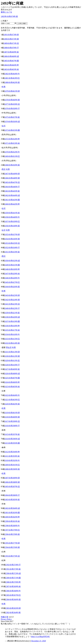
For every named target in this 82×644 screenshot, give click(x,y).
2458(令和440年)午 (12, 217)
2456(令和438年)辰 (12, 226)
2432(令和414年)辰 (12, 343)
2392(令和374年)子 (13, 565)
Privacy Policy (6, 619)
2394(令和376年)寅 (12, 547)
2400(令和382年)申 (12, 517)
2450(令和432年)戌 (12, 261)
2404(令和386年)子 (12, 495)
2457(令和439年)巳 (12, 221)
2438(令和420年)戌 (12, 317)
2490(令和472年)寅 (11, 39)
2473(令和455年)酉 (12, 130)
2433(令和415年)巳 (12, 339)
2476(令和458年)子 (12, 109)
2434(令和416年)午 (12, 334)
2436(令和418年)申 (12, 326)
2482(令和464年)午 (12, 74)
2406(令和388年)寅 (12, 482)
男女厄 (9, 348)
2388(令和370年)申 (13, 582)
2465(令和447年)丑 (12, 182)
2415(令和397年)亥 (12, 434)
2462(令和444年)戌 (12, 195)
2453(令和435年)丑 (12, 243)
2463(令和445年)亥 (12, 191)
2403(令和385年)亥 (12, 500)
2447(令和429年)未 (12, 274)
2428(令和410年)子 (12, 365)
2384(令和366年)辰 (13, 600)
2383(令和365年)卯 (13, 608)
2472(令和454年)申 (12, 139)
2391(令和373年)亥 (13, 569)
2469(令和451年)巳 (12, 156)
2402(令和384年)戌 (12, 508)
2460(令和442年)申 (12, 204)
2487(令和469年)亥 (11, 52)
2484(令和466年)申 (11, 65)
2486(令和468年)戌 (11, 56)
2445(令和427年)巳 (12, 282)
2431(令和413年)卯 (12, 352)
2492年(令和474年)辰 (9, 16)
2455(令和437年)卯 (12, 235)
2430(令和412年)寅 (12, 356)
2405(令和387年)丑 (12, 487)
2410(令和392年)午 (12, 460)
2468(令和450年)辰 (12, 165)
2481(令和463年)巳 (12, 78)
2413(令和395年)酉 (12, 443)
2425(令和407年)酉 (12, 378)
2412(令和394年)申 (12, 452)
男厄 (4, 169)
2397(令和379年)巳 (12, 530)
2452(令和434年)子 (12, 248)
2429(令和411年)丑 (12, 361)
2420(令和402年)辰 (12, 404)
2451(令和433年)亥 (12, 252)
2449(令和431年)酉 (12, 265)
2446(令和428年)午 (12, 278)
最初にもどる (6, 12)
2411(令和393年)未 (12, 456)
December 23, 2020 (38, 641)
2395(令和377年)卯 (12, 543)
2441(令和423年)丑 (12, 304)
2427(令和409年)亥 (12, 369)
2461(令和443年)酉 (12, 200)
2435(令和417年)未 (12, 330)
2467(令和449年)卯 (12, 174)
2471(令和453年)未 (12, 143)
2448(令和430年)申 (12, 269)
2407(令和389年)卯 (12, 478)
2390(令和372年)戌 (13, 573)
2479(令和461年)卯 (12, 91)
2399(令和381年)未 (12, 521)
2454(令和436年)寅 (12, 239)
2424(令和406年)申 (12, 382)
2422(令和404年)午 (12, 395)
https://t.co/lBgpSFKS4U (40, 637)
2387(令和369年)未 (13, 586)
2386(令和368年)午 (13, 591)
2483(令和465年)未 (11, 69)
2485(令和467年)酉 (11, 61)
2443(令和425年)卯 (12, 295)
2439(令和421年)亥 (12, 313)
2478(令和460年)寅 (12, 100)
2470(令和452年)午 (12, 152)
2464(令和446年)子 (12, 187)
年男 (4, 87)
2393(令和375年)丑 (12, 556)
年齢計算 (5, 617)
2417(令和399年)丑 (12, 421)
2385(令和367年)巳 (13, 595)
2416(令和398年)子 (12, 426)
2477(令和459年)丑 (12, 104)
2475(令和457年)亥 (12, 117)
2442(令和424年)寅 (12, 300)
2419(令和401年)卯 (12, 413)
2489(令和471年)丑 (11, 43)
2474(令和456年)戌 (12, 122)
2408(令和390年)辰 (12, 469)
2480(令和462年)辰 (12, 82)
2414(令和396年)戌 (12, 439)
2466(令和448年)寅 (12, 178)
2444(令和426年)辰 (12, 287)
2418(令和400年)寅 (12, 417)
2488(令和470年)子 (11, 48)
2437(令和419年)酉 (12, 321)
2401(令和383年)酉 (12, 513)
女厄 (4, 126)
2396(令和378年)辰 (12, 534)
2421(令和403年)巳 (12, 400)
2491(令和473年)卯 (11, 35)
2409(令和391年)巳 (12, 465)
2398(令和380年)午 (12, 526)
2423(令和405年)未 (12, 387)
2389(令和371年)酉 (13, 578)
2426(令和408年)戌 (12, 374)
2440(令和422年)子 (12, 308)
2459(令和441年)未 (12, 213)
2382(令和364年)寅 (13, 613)
